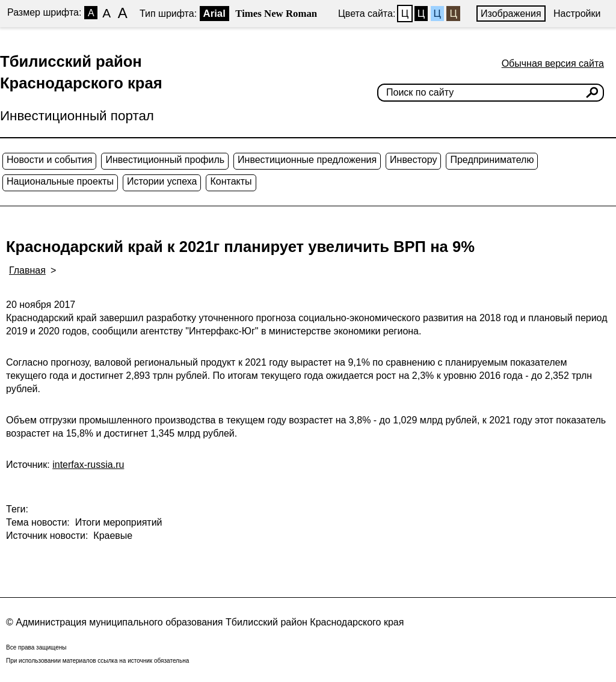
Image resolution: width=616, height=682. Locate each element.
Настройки (577, 14)
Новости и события (49, 160)
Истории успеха (162, 181)
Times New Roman (276, 14)
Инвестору (413, 160)
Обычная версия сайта (553, 63)
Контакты (231, 181)
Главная (27, 270)
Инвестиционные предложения (307, 160)
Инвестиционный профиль (165, 160)
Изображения (511, 14)
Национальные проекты (60, 181)
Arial (214, 14)
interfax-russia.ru (88, 465)
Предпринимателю (492, 160)
